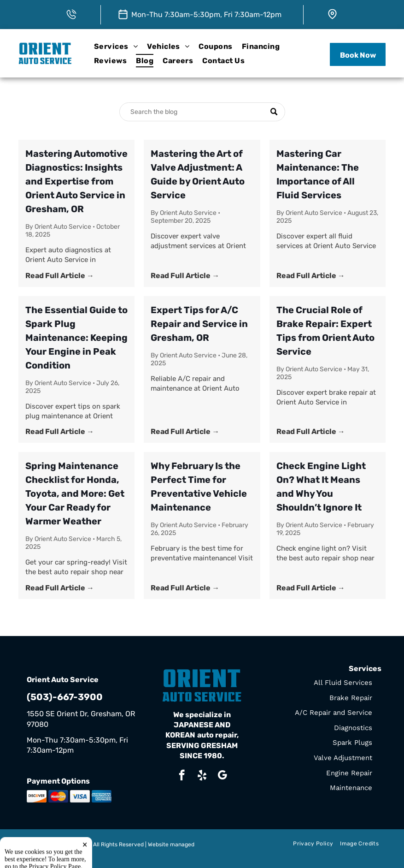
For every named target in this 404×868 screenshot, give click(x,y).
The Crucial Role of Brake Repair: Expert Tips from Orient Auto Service (325, 331)
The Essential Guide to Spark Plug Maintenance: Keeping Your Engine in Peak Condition (76, 338)
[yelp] (202, 776)
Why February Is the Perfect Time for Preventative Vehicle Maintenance (199, 487)
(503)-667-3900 (65, 697)
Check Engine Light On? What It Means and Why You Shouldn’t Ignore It (321, 487)
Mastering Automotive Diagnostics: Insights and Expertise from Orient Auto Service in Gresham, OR (76, 181)
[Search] (202, 112)
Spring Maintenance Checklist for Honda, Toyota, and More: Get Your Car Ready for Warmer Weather (75, 493)
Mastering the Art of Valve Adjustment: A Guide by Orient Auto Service (198, 174)
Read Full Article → (60, 276)
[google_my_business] (222, 776)
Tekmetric (39, 852)
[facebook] (182, 776)
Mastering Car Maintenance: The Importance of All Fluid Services (318, 174)
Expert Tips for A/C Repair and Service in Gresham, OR (199, 324)
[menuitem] (116, 46)
